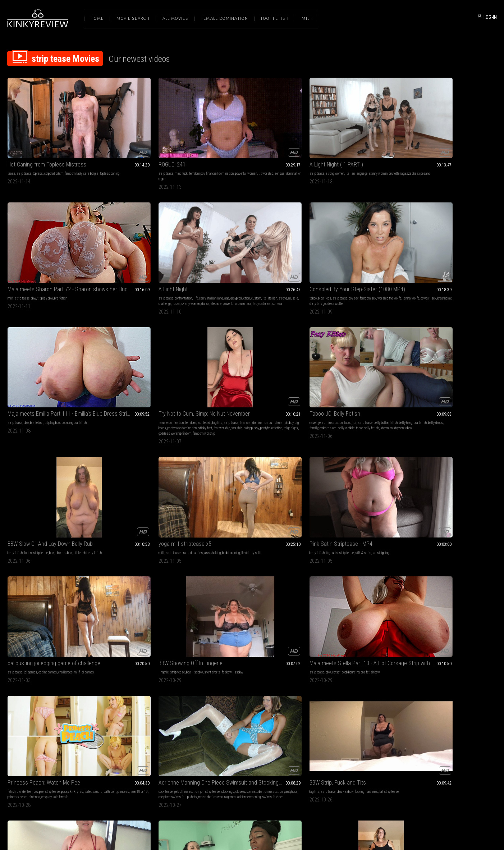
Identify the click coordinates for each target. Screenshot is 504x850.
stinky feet (230, 262)
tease (11, 144)
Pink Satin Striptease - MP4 (138, 354)
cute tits (465, 671)
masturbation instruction (123, 464)
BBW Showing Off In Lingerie (338, 354)
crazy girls (281, 671)
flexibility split (18, 368)
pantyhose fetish (217, 267)
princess (38, 464)
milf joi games (283, 363)
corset (432, 363)
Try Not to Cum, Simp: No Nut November (252, 242)
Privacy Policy (278, 775)
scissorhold (339, 666)
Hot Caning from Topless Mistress (47, 135)
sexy (390, 458)
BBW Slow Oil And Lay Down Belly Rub (448, 242)
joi (350, 251)
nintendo (90, 464)
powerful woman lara (461, 155)
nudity (152, 559)
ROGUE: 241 (120, 135)
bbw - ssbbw (462, 251)
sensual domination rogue (151, 150)
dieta (230, 682)
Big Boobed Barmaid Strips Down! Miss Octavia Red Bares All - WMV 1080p (152, 550)
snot (436, 458)
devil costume (435, 682)
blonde (21, 458)
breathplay (58, 256)
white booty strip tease (280, 559)
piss (80, 458)
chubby (256, 256)
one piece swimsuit (169, 464)
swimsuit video (181, 469)
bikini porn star (117, 677)
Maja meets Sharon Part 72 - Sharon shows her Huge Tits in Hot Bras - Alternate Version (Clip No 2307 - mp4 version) (351, 135)
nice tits (361, 559)
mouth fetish (234, 666)
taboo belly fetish (317, 262)
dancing (160, 666)
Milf (307, 19)
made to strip (430, 666)
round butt (475, 682)
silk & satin (160, 363)
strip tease (24, 144)
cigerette (260, 677)
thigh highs (237, 267)
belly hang (312, 256)
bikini (223, 671)
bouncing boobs (352, 464)
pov (36, 458)
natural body (314, 671)
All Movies (175, 19)
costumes (141, 559)
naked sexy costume (137, 570)
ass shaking (61, 363)
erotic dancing (182, 671)
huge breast (264, 671)
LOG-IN (490, 17)
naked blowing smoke (250, 682)
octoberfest (155, 575)
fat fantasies (469, 559)
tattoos (136, 565)
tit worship (125, 150)
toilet (88, 458)
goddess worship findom (262, 267)
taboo (11, 251)
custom (431, 150)
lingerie (311, 363)
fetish (12, 458)
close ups (190, 458)
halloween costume (181, 565)
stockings (176, 458)
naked (364, 458)
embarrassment (379, 559)
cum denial (243, 256)
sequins (457, 677)
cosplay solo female (21, 469)
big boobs (267, 256)
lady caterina (486, 155)
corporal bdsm (54, 144)
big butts (129, 363)
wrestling (355, 666)
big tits (265, 251)
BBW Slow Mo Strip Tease (236, 550)
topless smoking (217, 677)
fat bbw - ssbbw (380, 363)
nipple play (336, 458)
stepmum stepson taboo (346, 262)
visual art (135, 677)
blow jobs (23, 251)
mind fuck (129, 144)
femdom (238, 251)
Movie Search (133, 19)
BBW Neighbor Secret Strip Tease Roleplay (451, 550)
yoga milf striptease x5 (34, 354)
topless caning (27, 150)
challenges (264, 363)
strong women (232, 144)
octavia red (114, 570)
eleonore (440, 155)
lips (231, 671)
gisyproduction (415, 150)
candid (12, 464)
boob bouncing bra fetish (170, 251)
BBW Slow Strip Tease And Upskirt (47, 550)
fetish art (173, 666)
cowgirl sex (42, 256)
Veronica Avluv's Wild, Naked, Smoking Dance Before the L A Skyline (152, 657)
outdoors (24, 666)
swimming (66, 666)
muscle (468, 150)
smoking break (216, 682)
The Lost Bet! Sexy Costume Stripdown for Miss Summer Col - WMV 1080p (451, 657)
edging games (246, 363)
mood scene (139, 671)
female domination (219, 251)
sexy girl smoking (241, 677)
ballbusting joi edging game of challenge (252, 354)
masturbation (17, 559)
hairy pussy (276, 262)
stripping (164, 559)
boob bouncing (80, 363)
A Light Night (420, 135)
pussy (65, 458)
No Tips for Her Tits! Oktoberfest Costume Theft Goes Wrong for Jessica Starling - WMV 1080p (351, 550)
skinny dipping (84, 666)
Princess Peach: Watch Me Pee (44, 449)
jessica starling (353, 570)
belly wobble (388, 256)
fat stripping (178, 363)
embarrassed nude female (336, 565)
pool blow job (42, 671)
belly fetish (413, 251)
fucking (12, 666)
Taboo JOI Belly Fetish (331, 242)
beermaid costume (340, 575)
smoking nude (276, 677)
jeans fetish (214, 559)
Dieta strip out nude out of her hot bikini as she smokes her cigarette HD (252, 657)
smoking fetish (245, 671)
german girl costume (133, 575)
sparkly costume (456, 682)
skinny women (275, 144)
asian (443, 671)
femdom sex (66, 251)
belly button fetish (382, 251)
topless (38, 144)
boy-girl (52, 666)
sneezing (446, 458)
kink (73, 458)
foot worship (247, 262)
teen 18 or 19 (54, 464)
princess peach (74, 464)
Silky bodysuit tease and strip (340, 449)
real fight (382, 666)
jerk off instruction (326, 251)
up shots (189, 464)
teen (30, 458)
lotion (425, 251)
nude (322, 464)
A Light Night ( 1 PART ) (233, 135)
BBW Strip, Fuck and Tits (235, 449)
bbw (331, 144)
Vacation (18, 657)
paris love (460, 458)
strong (457, 150)
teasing (381, 458)
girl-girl (427, 458)
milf (308, 144)
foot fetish (252, 251)
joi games (229, 363)
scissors (369, 666)
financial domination (168, 144)
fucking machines (263, 458)
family (355, 256)
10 (316, 730)
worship (262, 262)
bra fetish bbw (466, 363)
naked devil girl (474, 677)
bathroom (24, 464)
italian (447, 150)
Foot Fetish (275, 19)
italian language (253, 144)
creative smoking (160, 671)
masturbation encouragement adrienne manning (138, 469)
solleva (410, 161)
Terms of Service (230, 775)
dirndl (163, 565)
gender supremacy (335, 671)
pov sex (52, 251)
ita (439, 150)
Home (97, 19)
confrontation (430, 144)
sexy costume (441, 677)
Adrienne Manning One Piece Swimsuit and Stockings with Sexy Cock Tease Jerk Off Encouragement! (152, 449)
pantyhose (148, 464)
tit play (148, 251)
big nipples (334, 464)
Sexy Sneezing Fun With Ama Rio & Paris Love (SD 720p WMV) (451, 449)
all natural (320, 458)
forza (492, 150)
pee (41, 458)
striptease (322, 469)
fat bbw (73, 559)
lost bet (477, 671)
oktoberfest (150, 565)
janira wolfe (25, 256)
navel (309, 251)
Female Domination (225, 19)
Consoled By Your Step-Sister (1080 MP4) (53, 242)
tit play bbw (343, 144)
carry (449, 144)
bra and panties (41, 363)
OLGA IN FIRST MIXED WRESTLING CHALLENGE (351, 657)
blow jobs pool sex (20, 671)
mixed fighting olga (361, 671)
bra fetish (359, 144)
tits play (336, 469)
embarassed (369, 256)
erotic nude (362, 565)
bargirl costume (162, 570)
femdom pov (145, 144)
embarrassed (380, 565)
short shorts (359, 363)
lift (442, 144)
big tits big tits (353, 469)
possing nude (274, 682)
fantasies (428, 559)
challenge (480, 150)
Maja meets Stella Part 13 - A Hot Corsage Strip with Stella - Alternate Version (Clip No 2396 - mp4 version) (451, 354)
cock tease (114, 458)
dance (429, 155)
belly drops (342, 256)
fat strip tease (286, 458)
